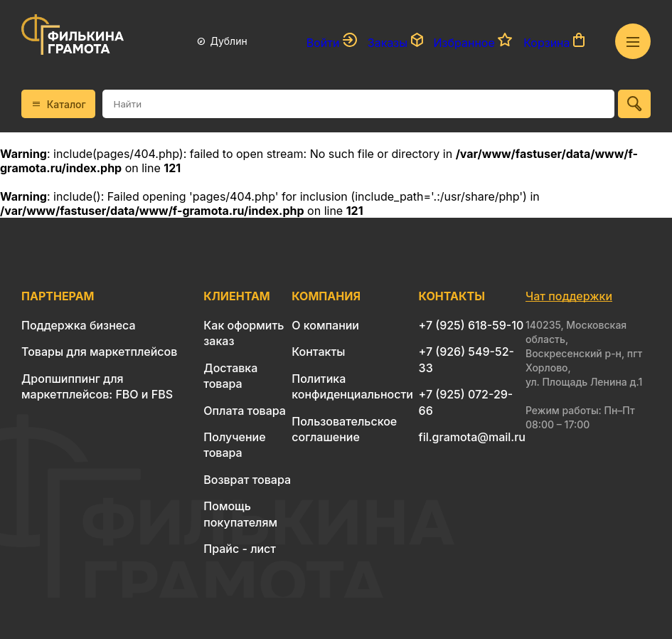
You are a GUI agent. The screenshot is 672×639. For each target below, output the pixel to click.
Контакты (318, 352)
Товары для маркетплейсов (99, 352)
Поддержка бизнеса (79, 325)
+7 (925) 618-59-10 (471, 325)
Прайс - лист (240, 549)
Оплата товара (245, 411)
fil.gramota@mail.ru (472, 437)
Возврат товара (247, 480)
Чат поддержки (569, 296)
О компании (325, 325)
